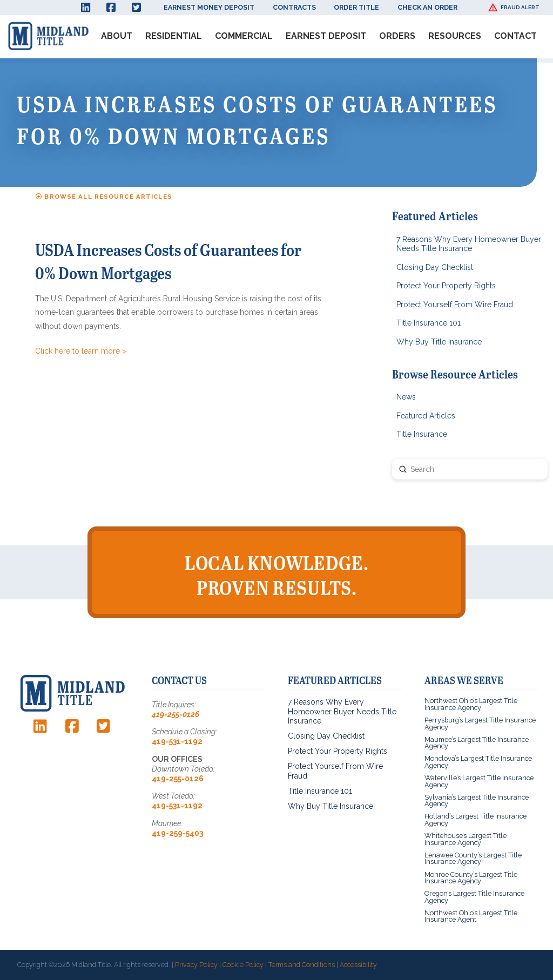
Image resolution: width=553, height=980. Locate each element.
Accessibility (358, 965)
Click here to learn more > (81, 351)
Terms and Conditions (302, 965)
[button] (515, 8)
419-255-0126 (176, 714)
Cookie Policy (243, 965)
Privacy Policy (196, 965)
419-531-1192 (177, 741)
